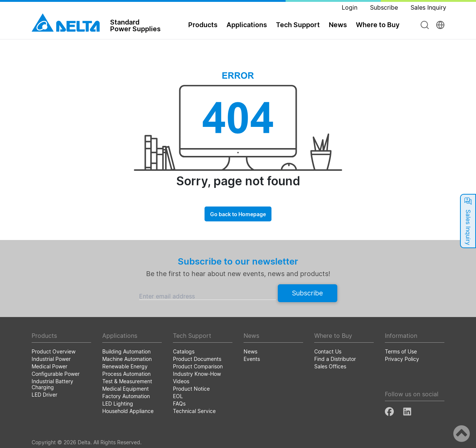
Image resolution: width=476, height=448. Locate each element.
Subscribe (307, 293)
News (338, 25)
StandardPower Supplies (135, 25)
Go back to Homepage (238, 214)
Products (203, 25)
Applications (247, 25)
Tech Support (298, 25)
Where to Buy (378, 25)
